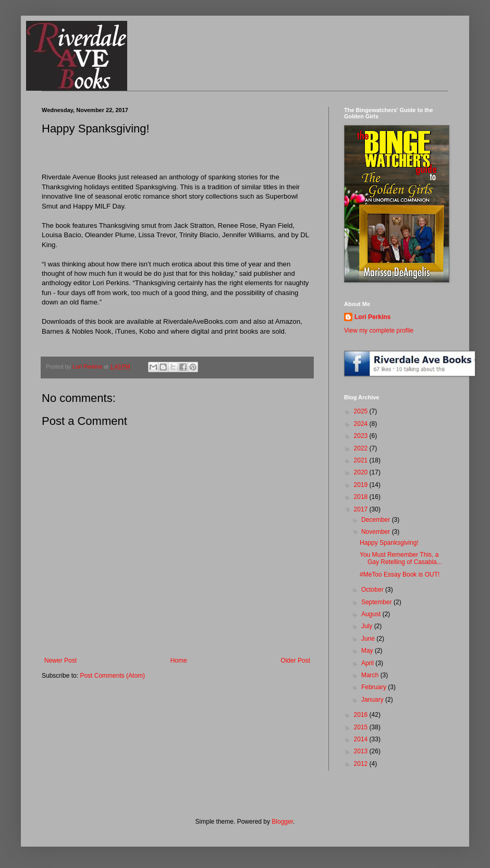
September (377, 602)
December (377, 520)
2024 (362, 424)
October (373, 590)
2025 (362, 411)
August (372, 614)
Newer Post (60, 661)
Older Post (295, 661)
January (373, 700)
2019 (362, 485)
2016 (362, 715)
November (377, 532)
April (368, 663)
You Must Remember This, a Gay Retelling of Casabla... (401, 558)
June (369, 639)
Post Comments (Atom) (112, 676)
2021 (362, 460)
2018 (362, 497)
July (368, 626)
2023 (362, 436)
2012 (362, 764)
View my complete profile (379, 331)
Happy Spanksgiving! (389, 543)
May (368, 651)
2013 (362, 751)
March (371, 675)
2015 (362, 727)
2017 (362, 509)
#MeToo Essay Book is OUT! (400, 574)
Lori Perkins (372, 317)
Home (179, 661)
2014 (362, 739)
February (375, 687)
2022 (362, 448)
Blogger (282, 822)
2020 (362, 472)
